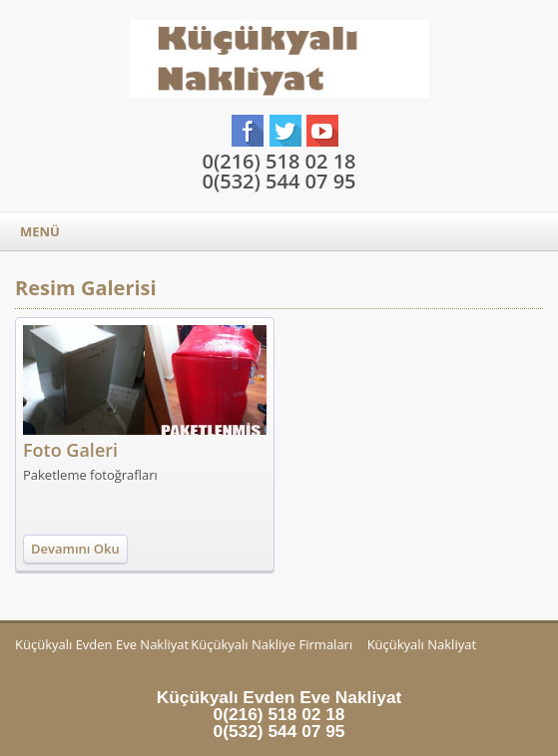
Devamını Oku (75, 549)
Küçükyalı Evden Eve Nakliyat (102, 644)
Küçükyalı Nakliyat (422, 644)
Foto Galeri (70, 450)
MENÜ (40, 231)
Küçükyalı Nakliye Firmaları (272, 644)
